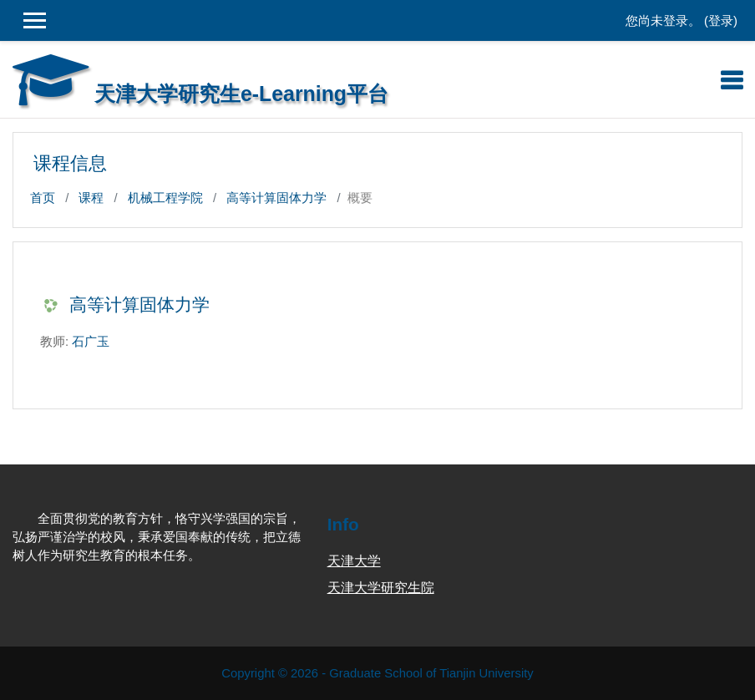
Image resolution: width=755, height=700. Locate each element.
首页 (43, 198)
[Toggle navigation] (732, 80)
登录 (721, 21)
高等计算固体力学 (276, 198)
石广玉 (91, 342)
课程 (91, 198)
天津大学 (354, 561)
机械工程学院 (165, 198)
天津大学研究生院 (381, 588)
